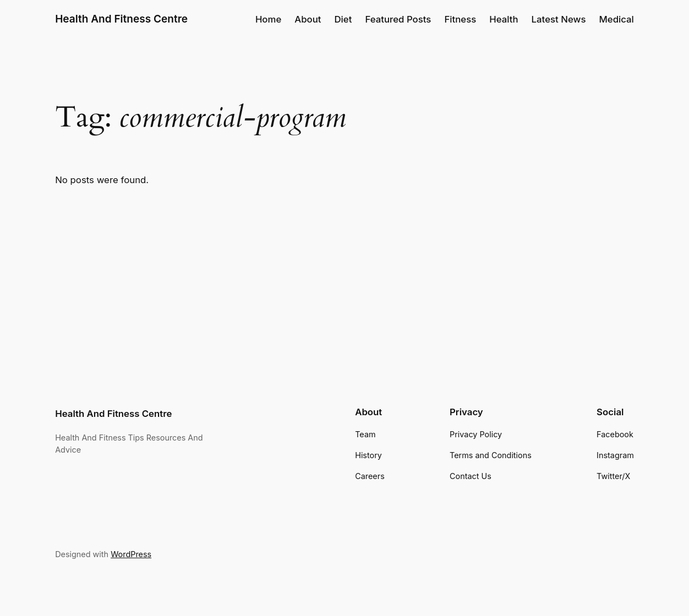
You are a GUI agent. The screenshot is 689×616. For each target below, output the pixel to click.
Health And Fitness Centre (121, 19)
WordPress (131, 554)
